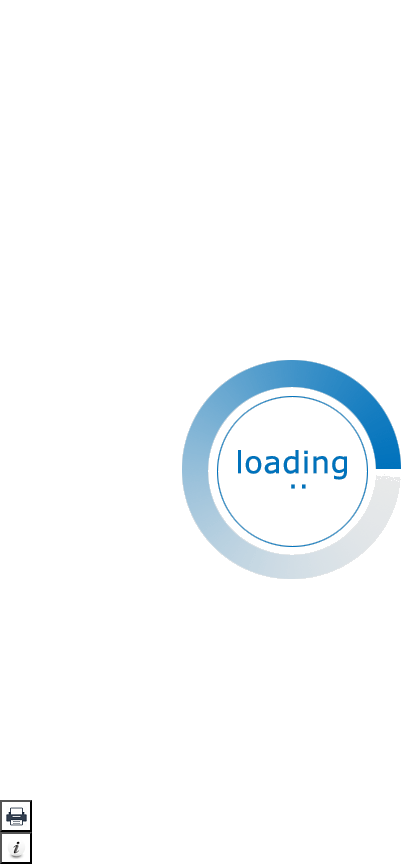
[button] (16, 816)
